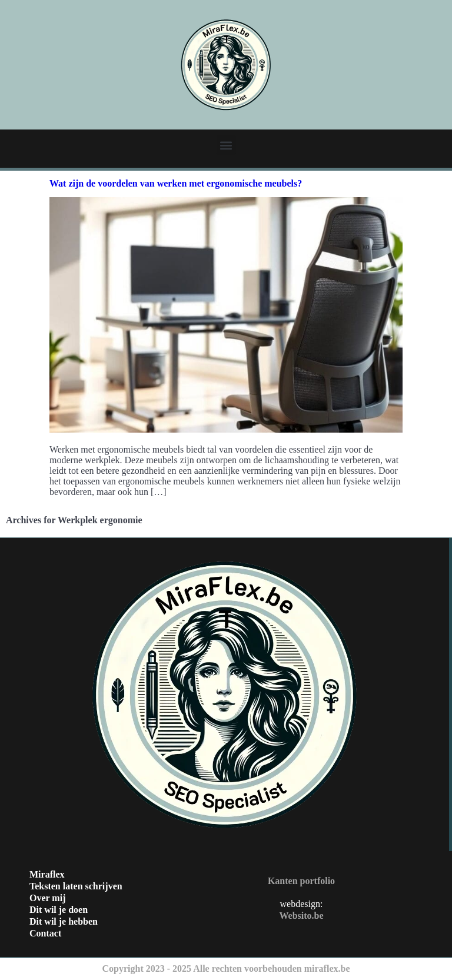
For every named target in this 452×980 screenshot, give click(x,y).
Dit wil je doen (59, 910)
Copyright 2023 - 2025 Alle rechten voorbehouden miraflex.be (226, 969)
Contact (45, 933)
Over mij (47, 898)
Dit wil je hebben (64, 921)
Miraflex (47, 874)
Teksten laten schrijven (76, 886)
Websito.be (301, 916)
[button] (226, 145)
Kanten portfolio (301, 881)
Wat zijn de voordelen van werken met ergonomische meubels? (176, 183)
